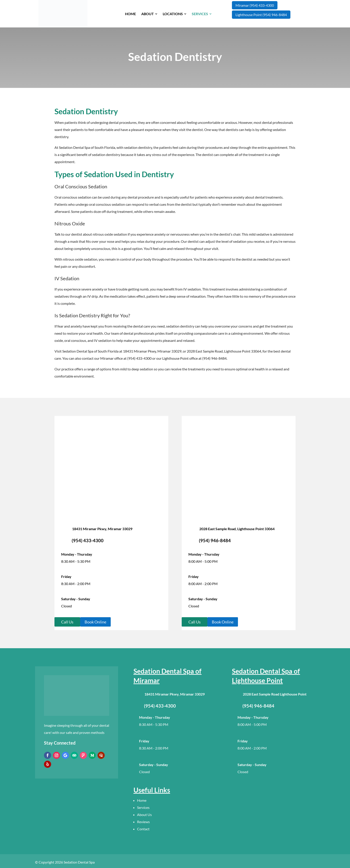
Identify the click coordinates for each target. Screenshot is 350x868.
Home (142, 800)
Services (143, 807)
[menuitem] (130, 14)
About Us (144, 815)
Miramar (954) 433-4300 (255, 5)
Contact (143, 829)
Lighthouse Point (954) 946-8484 (261, 15)
